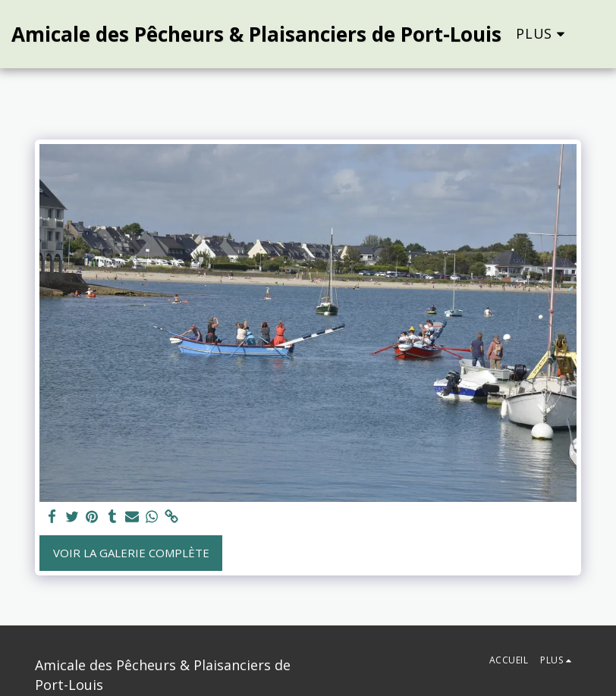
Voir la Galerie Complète (131, 553)
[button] (603, 34)
